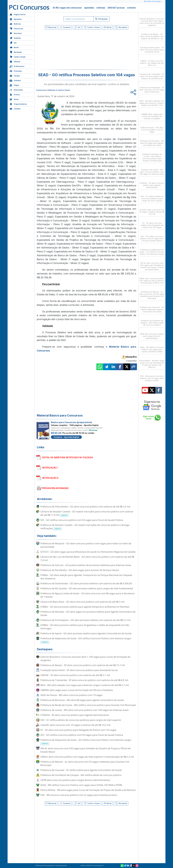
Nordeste (16, 52)
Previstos (16, 71)
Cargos (15, 75)
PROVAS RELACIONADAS (55, 488)
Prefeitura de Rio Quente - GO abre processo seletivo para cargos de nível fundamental (87, 588)
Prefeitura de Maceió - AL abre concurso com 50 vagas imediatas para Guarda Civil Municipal (85, 763)
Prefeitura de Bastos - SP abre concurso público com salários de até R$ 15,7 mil (83, 665)
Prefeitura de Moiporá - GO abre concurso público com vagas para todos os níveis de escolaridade (86, 545)
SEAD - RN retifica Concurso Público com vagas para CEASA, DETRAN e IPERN (81, 785)
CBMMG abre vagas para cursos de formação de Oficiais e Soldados (77, 690)
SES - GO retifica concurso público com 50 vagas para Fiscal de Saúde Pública (82, 520)
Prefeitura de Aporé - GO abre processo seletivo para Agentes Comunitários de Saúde (86, 633)
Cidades (15, 80)
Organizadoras (18, 104)
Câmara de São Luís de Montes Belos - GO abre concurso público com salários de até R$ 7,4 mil (87, 558)
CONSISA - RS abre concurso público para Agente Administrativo (75, 715)
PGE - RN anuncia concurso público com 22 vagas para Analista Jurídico (79, 795)
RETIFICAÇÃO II (50, 478)
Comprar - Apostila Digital (66, 437)
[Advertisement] (64, 50)
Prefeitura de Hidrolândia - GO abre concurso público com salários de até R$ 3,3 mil (85, 507)
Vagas (14, 85)
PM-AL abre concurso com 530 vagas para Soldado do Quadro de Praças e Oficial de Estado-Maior (85, 750)
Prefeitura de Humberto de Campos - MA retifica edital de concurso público (81, 775)
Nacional (16, 33)
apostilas (89, 8)
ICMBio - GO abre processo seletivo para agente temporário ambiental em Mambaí (85, 607)
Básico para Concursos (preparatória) (71, 422)
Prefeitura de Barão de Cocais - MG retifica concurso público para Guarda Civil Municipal (88, 705)
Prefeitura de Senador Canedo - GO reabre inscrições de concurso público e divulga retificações (85, 527)
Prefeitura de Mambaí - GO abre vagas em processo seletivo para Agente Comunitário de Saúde (88, 613)
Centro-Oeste (18, 57)
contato (131, 8)
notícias (101, 8)
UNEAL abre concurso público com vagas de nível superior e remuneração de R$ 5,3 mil (87, 757)
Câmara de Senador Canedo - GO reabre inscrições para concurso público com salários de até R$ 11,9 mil (87, 513)
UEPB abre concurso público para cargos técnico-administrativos (75, 780)
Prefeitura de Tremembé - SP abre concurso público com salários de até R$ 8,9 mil (84, 680)
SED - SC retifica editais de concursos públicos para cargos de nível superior (81, 720)
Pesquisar (102, 19)
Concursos (16, 28)
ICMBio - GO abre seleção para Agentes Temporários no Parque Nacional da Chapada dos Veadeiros (86, 577)
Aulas (14, 99)
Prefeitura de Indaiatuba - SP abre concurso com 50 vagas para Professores (152, 87)
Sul (13, 42)
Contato (15, 108)
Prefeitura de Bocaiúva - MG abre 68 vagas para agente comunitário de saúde (82, 700)
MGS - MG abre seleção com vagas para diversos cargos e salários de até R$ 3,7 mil (85, 685)
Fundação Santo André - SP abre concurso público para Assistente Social (79, 670)
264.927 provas (116, 8)
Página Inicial (18, 14)
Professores (17, 66)
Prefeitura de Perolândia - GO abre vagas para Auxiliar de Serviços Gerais (80, 570)
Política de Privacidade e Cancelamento (51, 866)
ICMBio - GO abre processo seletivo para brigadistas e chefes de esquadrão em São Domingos (85, 627)
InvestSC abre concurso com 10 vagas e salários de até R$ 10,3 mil (75, 725)
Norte (14, 47)
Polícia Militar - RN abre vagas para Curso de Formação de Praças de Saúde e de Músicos (88, 790)
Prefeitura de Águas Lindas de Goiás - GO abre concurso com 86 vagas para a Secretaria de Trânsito (87, 595)
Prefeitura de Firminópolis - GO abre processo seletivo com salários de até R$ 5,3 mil (85, 620)
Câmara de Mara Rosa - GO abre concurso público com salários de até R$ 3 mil (82, 602)
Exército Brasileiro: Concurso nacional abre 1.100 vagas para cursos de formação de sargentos (85, 658)
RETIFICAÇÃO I (50, 468)
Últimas (15, 61)
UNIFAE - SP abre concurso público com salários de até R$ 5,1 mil (75, 675)
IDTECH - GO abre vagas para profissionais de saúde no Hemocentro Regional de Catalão (88, 552)
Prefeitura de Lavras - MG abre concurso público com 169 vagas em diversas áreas (85, 710)
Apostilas (16, 19)
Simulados (16, 90)
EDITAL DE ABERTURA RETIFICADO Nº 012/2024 (68, 457)
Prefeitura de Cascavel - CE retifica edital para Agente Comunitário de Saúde (81, 770)
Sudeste (15, 38)
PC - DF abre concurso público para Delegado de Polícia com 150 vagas (78, 730)
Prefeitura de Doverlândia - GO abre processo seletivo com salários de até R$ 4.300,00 (86, 583)
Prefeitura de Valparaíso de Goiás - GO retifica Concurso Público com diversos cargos (86, 640)
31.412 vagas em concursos (67, 8)
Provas (15, 94)
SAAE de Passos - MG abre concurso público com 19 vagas (71, 695)
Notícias (15, 24)
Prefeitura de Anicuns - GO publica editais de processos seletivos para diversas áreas (86, 565)
